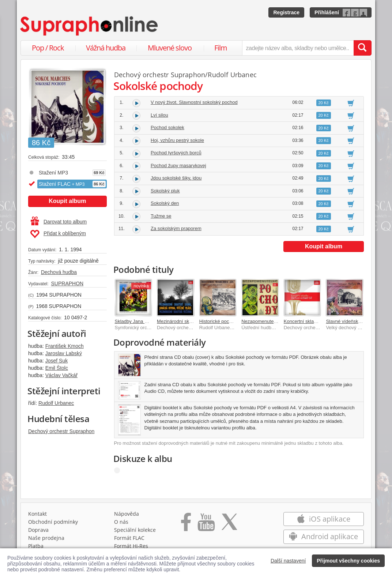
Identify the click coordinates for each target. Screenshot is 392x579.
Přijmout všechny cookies (348, 561)
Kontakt (37, 514)
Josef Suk (56, 361)
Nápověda (127, 514)
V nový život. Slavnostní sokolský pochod (194, 102)
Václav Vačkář (61, 375)
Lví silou (159, 115)
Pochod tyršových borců (176, 153)
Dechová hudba (59, 272)
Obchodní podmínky (53, 522)
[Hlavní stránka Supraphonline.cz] (90, 26)
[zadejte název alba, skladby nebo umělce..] (298, 48)
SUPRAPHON (67, 283)
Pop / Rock (48, 48)
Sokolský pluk (165, 191)
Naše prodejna (46, 538)
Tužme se (161, 216)
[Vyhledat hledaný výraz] (362, 48)
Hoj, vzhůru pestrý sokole (177, 140)
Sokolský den (165, 203)
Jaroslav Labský (64, 353)
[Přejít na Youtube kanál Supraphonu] (206, 525)
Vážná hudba (106, 48)
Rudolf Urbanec (56, 403)
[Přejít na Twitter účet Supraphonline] (229, 525)
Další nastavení (288, 561)
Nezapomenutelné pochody (270, 321)
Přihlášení (327, 12)
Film (221, 48)
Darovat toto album (59, 222)
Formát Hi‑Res (131, 546)
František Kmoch (65, 346)
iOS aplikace (323, 519)
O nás (121, 522)
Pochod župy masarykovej (178, 166)
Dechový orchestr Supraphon (61, 431)
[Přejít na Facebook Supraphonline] (186, 525)
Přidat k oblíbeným (58, 234)
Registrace (286, 12)
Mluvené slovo (170, 48)
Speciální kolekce (135, 530)
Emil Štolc (57, 368)
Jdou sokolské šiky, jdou (176, 178)
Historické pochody (219, 321)
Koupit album (67, 201)
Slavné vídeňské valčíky (351, 321)
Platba (36, 546)
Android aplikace (323, 536)
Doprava (38, 530)
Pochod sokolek (167, 127)
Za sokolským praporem (176, 228)
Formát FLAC (129, 538)
